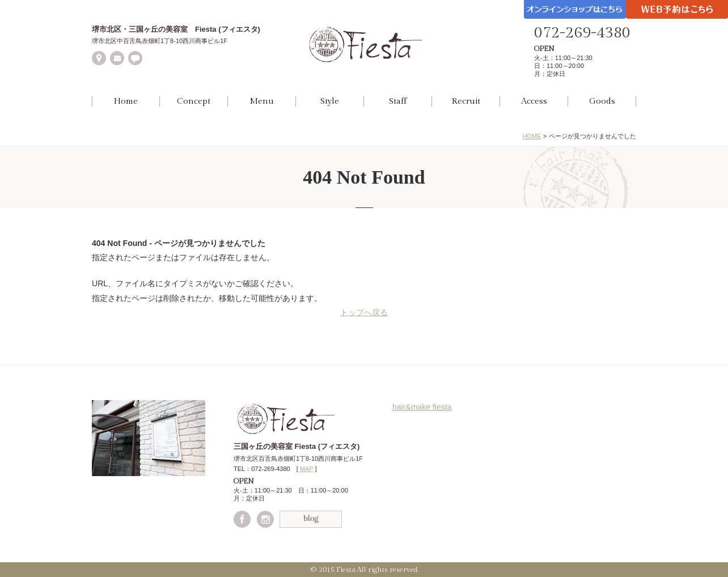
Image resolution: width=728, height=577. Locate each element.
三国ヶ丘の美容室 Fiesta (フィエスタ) (297, 446)
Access (534, 101)
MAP (307, 469)
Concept (194, 101)
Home (126, 101)
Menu (262, 101)
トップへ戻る (364, 312)
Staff (398, 101)
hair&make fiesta (422, 407)
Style (330, 101)
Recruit (466, 101)
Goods (602, 101)
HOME (532, 136)
